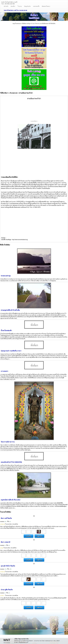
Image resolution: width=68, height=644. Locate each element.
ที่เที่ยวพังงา (4, 93)
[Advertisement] (34, 110)
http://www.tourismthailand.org (20, 240)
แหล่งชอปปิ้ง (36, 6)
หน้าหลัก (6, 6)
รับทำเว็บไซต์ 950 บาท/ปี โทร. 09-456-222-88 (15, 10)
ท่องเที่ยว (13, 6)
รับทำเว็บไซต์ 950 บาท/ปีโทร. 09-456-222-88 (9, 3)
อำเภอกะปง (14, 93)
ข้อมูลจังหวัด (27, 6)
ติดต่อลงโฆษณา (46, 6)
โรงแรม (20, 6)
